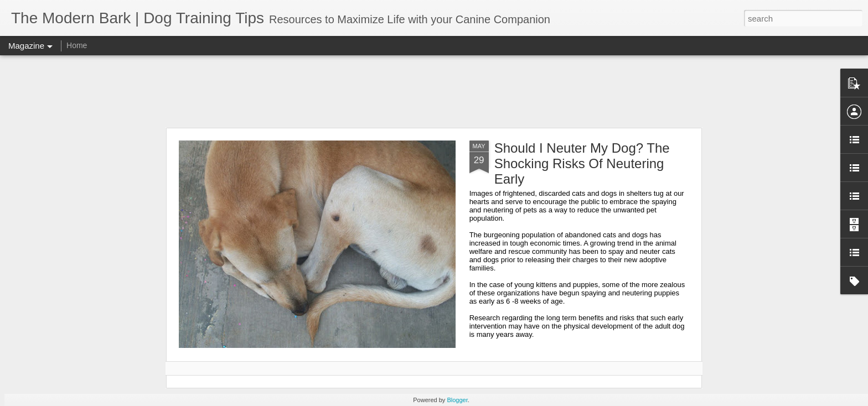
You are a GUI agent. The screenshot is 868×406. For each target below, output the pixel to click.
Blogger (457, 400)
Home (77, 45)
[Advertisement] (434, 91)
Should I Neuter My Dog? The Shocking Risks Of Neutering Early (582, 163)
